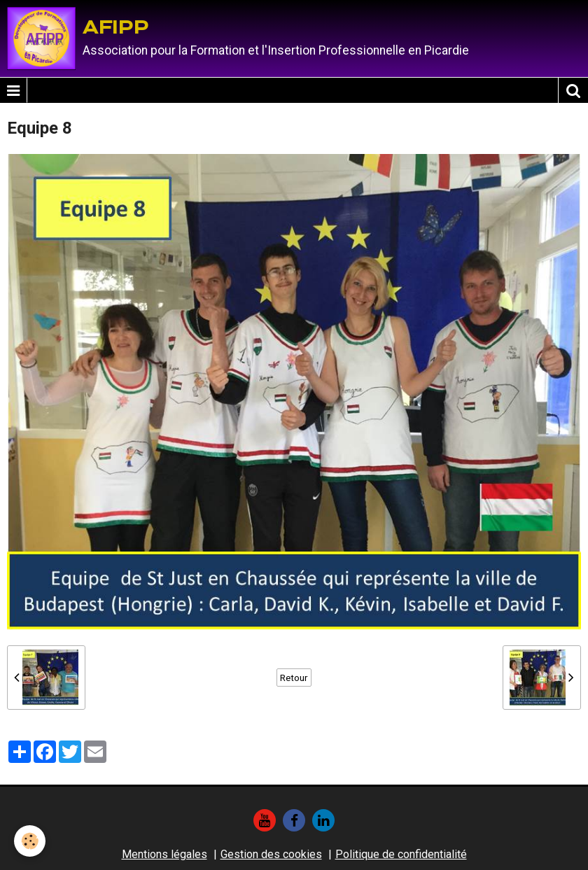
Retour (294, 678)
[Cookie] (30, 841)
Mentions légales (164, 854)
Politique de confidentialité (401, 854)
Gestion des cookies (271, 854)
